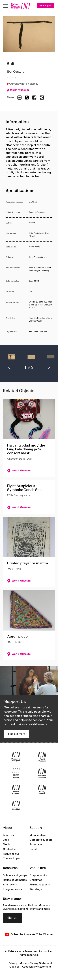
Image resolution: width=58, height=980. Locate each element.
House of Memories (15, 880)
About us (8, 835)
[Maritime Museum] (42, 773)
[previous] (13, 368)
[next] (45, 368)
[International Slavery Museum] (16, 773)
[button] (12, 358)
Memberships (38, 835)
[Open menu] (5, 6)
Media (7, 845)
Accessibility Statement (37, 967)
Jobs (6, 840)
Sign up (12, 918)
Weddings (36, 889)
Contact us (10, 849)
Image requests (12, 889)
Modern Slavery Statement (36, 963)
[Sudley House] (42, 789)
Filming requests (40, 885)
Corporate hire (38, 875)
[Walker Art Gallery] (16, 789)
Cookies (14, 967)
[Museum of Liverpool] (16, 757)
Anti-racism (10, 885)
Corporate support (41, 840)
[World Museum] (42, 757)
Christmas (36, 880)
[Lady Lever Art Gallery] (16, 806)
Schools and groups (15, 875)
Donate (34, 849)
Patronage (36, 845)
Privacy (13, 963)
